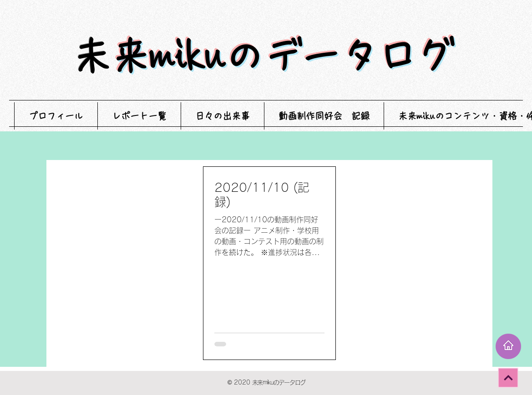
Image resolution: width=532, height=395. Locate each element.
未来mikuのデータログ (283, 56)
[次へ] (508, 377)
